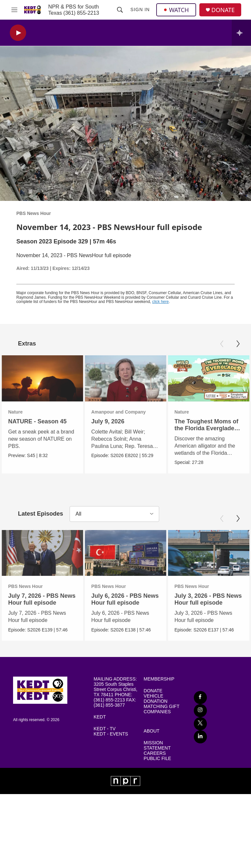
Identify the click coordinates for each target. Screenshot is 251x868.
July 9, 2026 (95, 421)
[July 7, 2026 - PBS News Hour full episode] (42, 553)
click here (161, 302)
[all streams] (241, 33)
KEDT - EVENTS (111, 734)
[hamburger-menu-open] (15, 10)
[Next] (238, 344)
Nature (15, 412)
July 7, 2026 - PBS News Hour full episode (42, 599)
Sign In (140, 9)
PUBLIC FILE (158, 758)
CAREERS (155, 753)
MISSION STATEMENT (157, 745)
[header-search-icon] (120, 10)
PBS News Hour (34, 213)
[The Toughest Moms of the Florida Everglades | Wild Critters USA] (201, 378)
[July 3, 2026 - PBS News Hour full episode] (208, 553)
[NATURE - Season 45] (42, 378)
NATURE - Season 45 (37, 421)
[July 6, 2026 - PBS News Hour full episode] (125, 553)
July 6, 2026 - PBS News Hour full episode (125, 599)
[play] (18, 33)
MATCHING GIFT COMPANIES (162, 709)
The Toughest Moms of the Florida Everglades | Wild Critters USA (200, 428)
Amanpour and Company (106, 412)
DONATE (223, 10)
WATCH (176, 10)
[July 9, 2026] (113, 378)
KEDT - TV (104, 728)
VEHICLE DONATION (156, 698)
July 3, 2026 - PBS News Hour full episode (208, 599)
